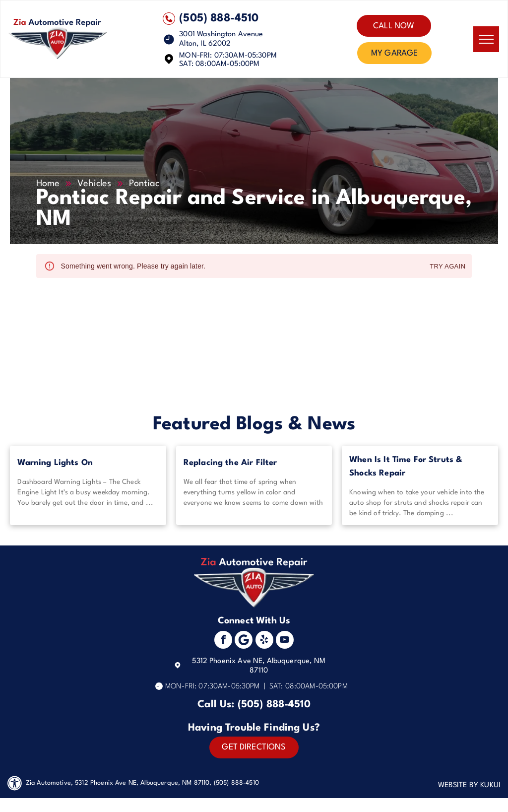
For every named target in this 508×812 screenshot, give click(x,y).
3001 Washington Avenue (221, 34)
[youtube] (285, 641)
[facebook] (223, 641)
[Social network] (244, 641)
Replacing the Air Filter (230, 463)
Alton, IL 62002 (205, 44)
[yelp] (264, 641)
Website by (458, 785)
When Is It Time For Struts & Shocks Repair (406, 467)
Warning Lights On (55, 463)
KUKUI (490, 785)
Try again (447, 267)
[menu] (486, 39)
